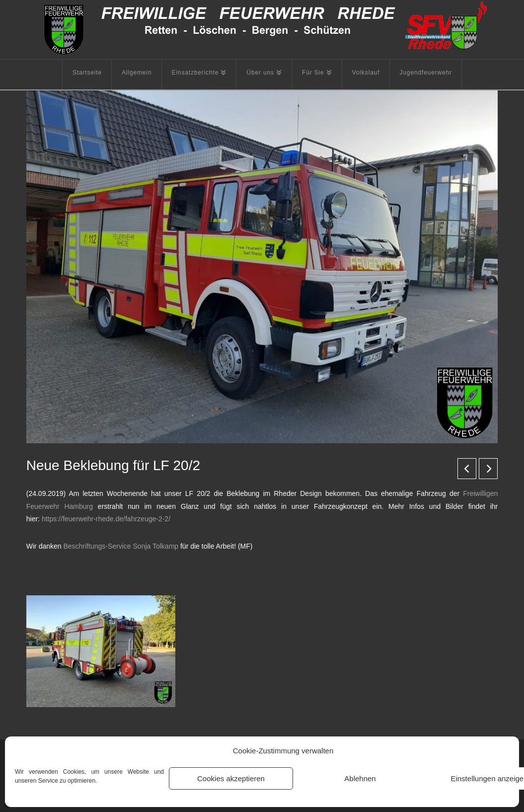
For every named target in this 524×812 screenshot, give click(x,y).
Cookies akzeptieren (231, 778)
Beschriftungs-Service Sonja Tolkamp (121, 546)
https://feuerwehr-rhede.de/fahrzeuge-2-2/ (106, 519)
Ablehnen (360, 778)
